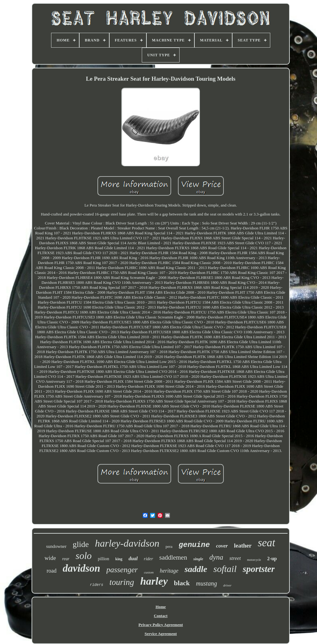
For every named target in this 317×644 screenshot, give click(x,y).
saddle (196, 569)
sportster (259, 569)
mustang (206, 583)
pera (169, 546)
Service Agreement (161, 634)
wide (50, 558)
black (182, 583)
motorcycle (254, 560)
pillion (104, 559)
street (235, 558)
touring (122, 582)
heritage (169, 571)
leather (243, 546)
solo (84, 556)
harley (154, 581)
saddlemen (173, 557)
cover (222, 546)
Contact (161, 616)
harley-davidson (127, 543)
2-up (272, 559)
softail (225, 569)
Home (161, 607)
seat (267, 543)
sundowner (56, 546)
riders (96, 585)
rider (149, 559)
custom (149, 572)
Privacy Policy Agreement (161, 625)
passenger (122, 570)
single (198, 559)
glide (81, 544)
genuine (194, 545)
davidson (82, 568)
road (52, 571)
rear (66, 559)
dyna (216, 557)
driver (227, 585)
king (119, 559)
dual (133, 559)
